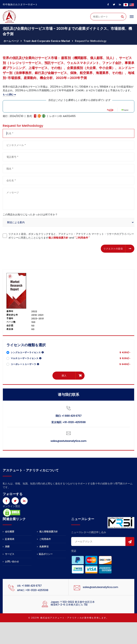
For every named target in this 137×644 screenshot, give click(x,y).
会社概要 (8, 532)
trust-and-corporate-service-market (47, 41)
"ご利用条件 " (82, 238)
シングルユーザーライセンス (27, 352)
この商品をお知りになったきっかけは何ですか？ (30, 214)
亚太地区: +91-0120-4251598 (68, 422)
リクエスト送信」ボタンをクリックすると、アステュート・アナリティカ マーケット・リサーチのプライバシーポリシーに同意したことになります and (71, 236)
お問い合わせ (11, 562)
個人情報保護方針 (58, 238)
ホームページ (11, 41)
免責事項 (43, 547)
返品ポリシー (45, 554)
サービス (8, 554)
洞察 (6, 547)
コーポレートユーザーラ (25, 364)
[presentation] (30, 248)
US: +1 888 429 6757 (29, 586)
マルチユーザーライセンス (26, 358)
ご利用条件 (44, 539)
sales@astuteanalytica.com (68, 441)
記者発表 (8, 539)
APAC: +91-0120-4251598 (33, 590)
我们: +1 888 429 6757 (68, 416)
